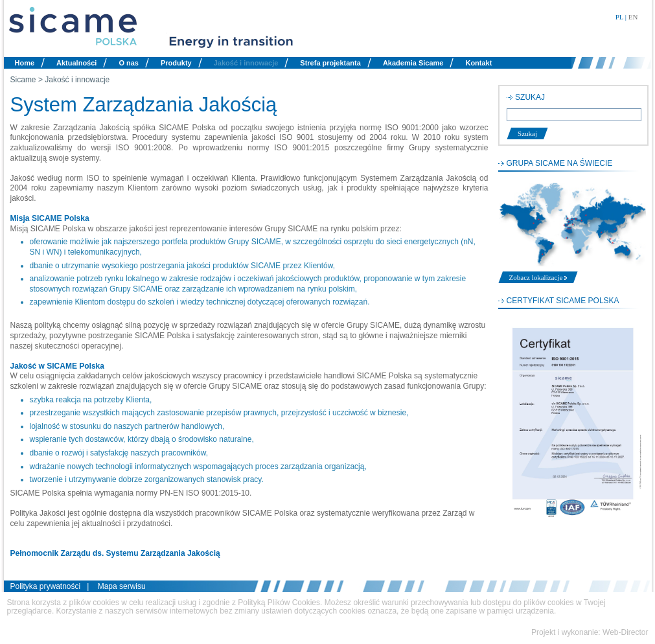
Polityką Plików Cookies (279, 603)
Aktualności (76, 63)
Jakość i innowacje (246, 63)
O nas (129, 63)
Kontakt (478, 63)
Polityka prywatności (46, 586)
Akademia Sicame (413, 63)
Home (25, 63)
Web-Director (625, 632)
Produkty (176, 63)
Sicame (23, 80)
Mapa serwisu (122, 586)
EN (633, 17)
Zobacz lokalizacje (538, 277)
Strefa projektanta (330, 63)
